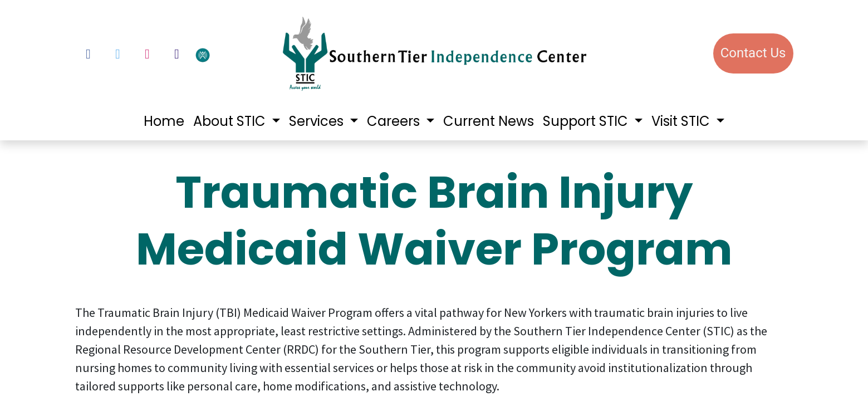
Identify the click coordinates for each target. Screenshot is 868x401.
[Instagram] (148, 54)
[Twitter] (118, 54)
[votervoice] (231, 54)
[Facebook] (89, 54)
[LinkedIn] (177, 54)
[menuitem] (164, 121)
